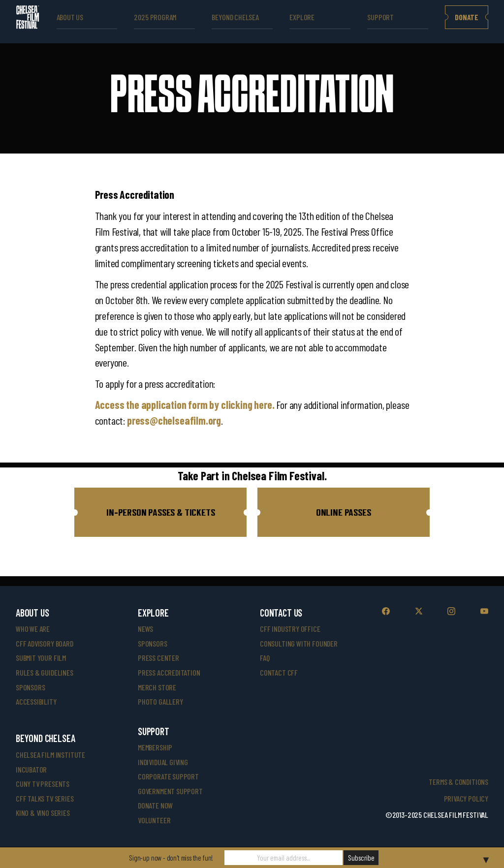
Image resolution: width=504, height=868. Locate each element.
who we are (33, 629)
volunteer (154, 820)
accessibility (36, 701)
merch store (157, 687)
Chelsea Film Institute (50, 755)
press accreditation (169, 672)
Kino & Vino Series (43, 813)
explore (302, 17)
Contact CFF (279, 672)
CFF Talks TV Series (45, 798)
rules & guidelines (45, 672)
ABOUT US (70, 17)
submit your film (41, 658)
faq (265, 658)
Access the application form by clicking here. (186, 404)
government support (170, 791)
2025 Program (155, 17)
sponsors (31, 687)
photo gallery (160, 701)
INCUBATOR (31, 769)
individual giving (163, 762)
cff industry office (290, 629)
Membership (155, 747)
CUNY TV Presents (43, 784)
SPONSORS (153, 643)
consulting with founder (299, 643)
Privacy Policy (466, 798)
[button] (160, 512)
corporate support (168, 776)
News (145, 629)
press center (158, 658)
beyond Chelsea (235, 17)
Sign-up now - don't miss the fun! (171, 858)
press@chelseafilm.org (174, 420)
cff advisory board (45, 643)
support (380, 17)
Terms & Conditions (458, 782)
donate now (155, 805)
